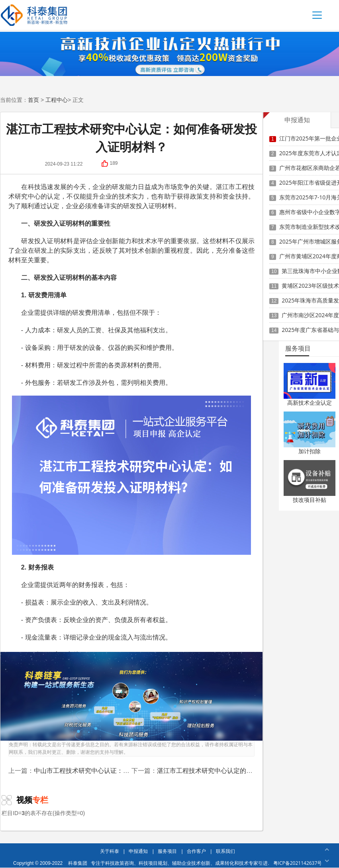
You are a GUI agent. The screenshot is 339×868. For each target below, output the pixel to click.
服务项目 (167, 851)
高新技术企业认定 (310, 403)
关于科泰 (110, 851)
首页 (33, 100)
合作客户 (196, 851)
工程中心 (57, 100)
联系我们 (225, 851)
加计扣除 (310, 451)
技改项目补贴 (310, 500)
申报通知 (138, 851)
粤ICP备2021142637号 (298, 863)
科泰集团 (78, 863)
